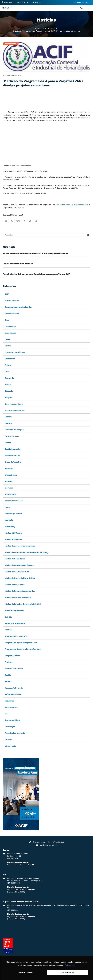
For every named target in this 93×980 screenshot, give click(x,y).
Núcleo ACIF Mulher (13, 539)
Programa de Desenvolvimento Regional (23, 649)
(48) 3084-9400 (39, 842)
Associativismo (12, 313)
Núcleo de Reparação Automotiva (20, 591)
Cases (7, 339)
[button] (81, 8)
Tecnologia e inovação (15, 733)
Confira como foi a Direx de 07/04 (18, 264)
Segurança (9, 701)
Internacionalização (14, 501)
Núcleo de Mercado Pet (15, 585)
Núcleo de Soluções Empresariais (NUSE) (23, 604)
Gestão (8, 443)
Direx (7, 372)
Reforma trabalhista (14, 668)
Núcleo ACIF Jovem (13, 533)
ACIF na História (12, 301)
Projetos (9, 662)
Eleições (9, 397)
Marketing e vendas (13, 514)
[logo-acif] (7, 8)
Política (8, 630)
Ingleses (8, 481)
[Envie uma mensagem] (38, 845)
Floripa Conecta (12, 436)
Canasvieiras (11, 326)
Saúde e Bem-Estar (13, 694)
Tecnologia (10, 727)
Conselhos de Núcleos (15, 352)
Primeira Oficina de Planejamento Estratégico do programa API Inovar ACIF (36, 274)
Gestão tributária (12, 455)
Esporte (8, 417)
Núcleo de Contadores (15, 559)
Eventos (8, 423)
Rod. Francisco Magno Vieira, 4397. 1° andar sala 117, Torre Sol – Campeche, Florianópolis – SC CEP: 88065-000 (25, 881)
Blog (7, 320)
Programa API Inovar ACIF (16, 636)
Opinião (8, 617)
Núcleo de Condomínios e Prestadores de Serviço (27, 552)
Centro (8, 346)
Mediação (9, 520)
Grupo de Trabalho (13, 462)
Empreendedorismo (14, 404)
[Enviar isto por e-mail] (6, 221)
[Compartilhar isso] (12, 221)
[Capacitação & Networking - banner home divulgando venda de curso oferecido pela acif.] (21, 830)
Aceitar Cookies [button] (67, 973)
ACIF (7, 294)
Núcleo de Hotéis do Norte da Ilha (20, 578)
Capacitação (10, 333)
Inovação (9, 488)
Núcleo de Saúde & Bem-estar (18, 598)
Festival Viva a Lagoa (14, 430)
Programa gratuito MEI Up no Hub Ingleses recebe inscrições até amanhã (35, 253)
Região (8, 675)
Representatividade (14, 688)
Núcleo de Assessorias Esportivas (20, 546)
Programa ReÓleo (13, 656)
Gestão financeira (13, 449)
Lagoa (7, 507)
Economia (9, 378)
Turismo (8, 739)
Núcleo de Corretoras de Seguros (19, 565)
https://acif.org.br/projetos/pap (74, 205)
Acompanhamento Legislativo (18, 307)
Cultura (8, 365)
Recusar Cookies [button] (26, 973)
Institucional (10, 494)
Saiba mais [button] (70, 965)
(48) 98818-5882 (58, 842)
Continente (10, 359)
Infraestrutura (11, 475)
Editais (8, 385)
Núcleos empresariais (15, 610)
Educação (9, 391)
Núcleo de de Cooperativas (17, 572)
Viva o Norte (10, 746)
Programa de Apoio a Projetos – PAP (21, 643)
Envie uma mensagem (49, 845)
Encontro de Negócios (15, 410)
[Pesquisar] (46, 235)
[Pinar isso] (30, 221)
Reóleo (8, 681)
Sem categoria (11, 707)
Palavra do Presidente (15, 623)
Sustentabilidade (12, 720)
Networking (10, 526)
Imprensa (9, 468)
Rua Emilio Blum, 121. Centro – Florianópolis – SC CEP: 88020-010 (18, 856)
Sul (6, 714)
